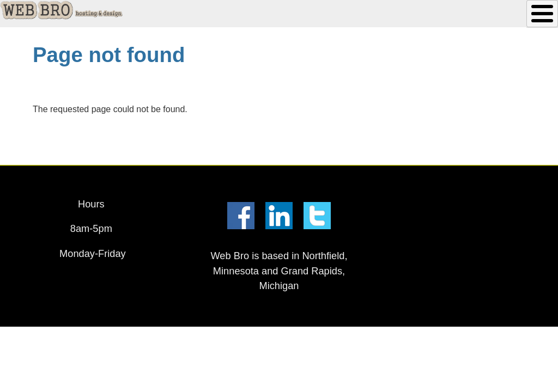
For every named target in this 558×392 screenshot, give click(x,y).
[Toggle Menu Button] (542, 14)
